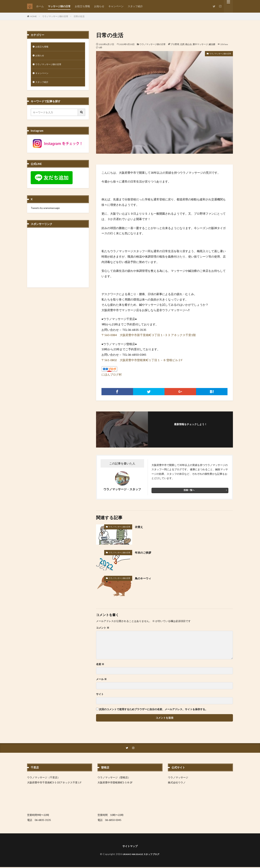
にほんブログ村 (112, 374)
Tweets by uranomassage (45, 211)
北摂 (182, 44)
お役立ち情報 (82, 6)
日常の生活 (79, 16)
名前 (100, 664)
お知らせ (99, 6)
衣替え (140, 527)
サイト (100, 694)
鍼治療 (212, 44)
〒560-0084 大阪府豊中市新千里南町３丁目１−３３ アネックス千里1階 (149, 335)
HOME (33, 16)
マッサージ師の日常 (59, 6)
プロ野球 (175, 44)
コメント (103, 628)
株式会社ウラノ (177, 783)
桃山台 (188, 44)
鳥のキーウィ (145, 578)
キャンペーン (116, 6)
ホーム (40, 6)
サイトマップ (130, 847)
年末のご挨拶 (145, 552)
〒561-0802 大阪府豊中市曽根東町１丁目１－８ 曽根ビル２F (142, 360)
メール (101, 679)
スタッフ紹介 (135, 6)
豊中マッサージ (200, 44)
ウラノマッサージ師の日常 (55, 16)
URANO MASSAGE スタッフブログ (141, 855)
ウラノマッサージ (178, 778)
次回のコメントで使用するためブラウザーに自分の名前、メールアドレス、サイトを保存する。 (153, 709)
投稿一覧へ (189, 490)
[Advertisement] (58, 262)
